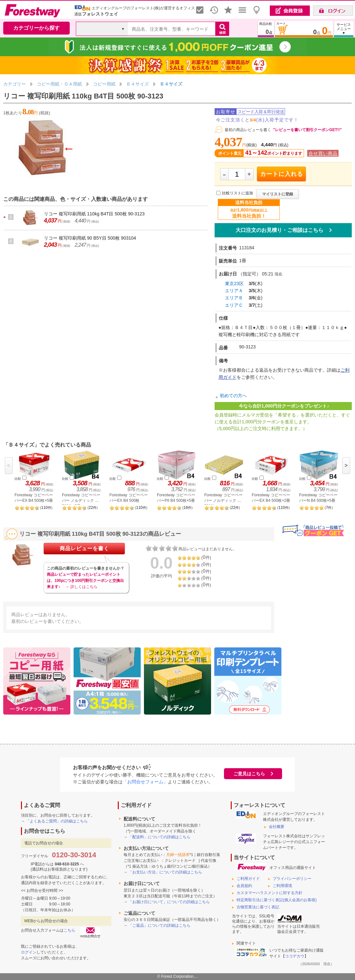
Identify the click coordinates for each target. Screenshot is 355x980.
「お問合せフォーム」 (145, 782)
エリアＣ (234, 305)
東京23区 (234, 284)
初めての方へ (233, 396)
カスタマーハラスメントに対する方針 (269, 893)
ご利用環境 (282, 886)
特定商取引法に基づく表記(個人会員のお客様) (277, 900)
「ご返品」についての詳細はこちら (159, 925)
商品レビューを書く (84, 548)
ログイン (29, 952)
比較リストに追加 (238, 193)
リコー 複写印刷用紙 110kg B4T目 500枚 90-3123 (94, 214)
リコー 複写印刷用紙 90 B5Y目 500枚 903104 (90, 238)
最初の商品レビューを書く (248, 130)
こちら (69, 930)
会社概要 (277, 827)
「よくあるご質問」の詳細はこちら (57, 821)
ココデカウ (295, 956)
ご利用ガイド (248, 879)
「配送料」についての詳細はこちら (159, 837)
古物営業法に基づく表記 (258, 907)
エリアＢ (234, 298)
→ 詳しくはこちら (81, 587)
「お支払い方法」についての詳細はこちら (165, 872)
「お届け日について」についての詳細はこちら (169, 902)
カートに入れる (282, 174)
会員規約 (244, 886)
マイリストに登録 (278, 194)
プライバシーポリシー (292, 879)
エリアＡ (234, 291)
